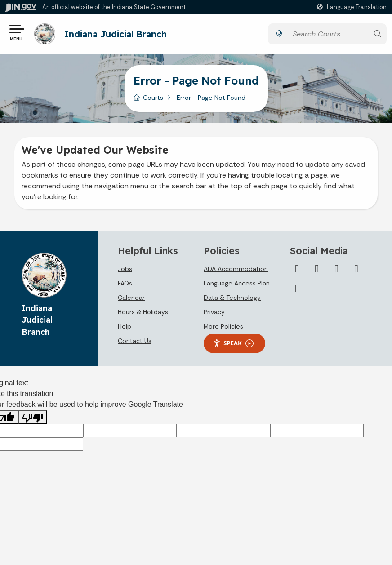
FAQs (125, 284)
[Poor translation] (33, 417)
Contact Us (135, 341)
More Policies (223, 327)
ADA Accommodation (236, 269)
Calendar (131, 298)
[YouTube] (317, 269)
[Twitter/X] (297, 269)
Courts (153, 98)
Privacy (214, 312)
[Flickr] (356, 269)
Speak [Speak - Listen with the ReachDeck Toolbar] (233, 344)
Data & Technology (232, 298)
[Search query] (328, 34)
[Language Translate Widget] (353, 7)
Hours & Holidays (143, 312)
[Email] (297, 289)
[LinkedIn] (337, 269)
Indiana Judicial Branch (116, 34)
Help (125, 327)
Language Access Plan (237, 284)
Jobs (125, 269)
